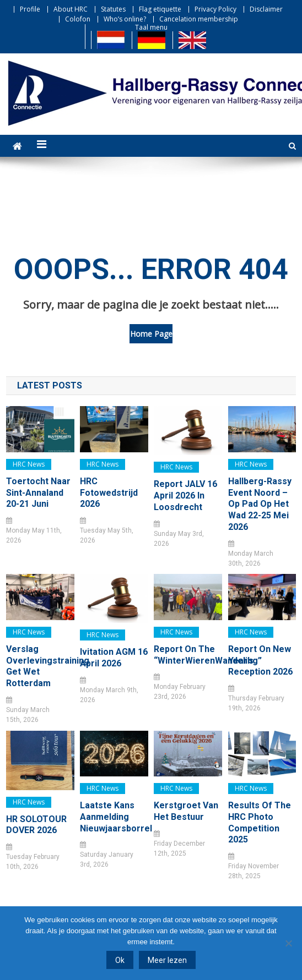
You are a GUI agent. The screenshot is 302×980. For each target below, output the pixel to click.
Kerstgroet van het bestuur (186, 811)
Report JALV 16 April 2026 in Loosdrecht (185, 496)
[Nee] (288, 943)
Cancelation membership (199, 19)
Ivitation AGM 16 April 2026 (114, 658)
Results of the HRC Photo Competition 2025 (260, 822)
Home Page (151, 334)
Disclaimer (266, 9)
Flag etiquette (160, 9)
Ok (120, 960)
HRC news (29, 464)
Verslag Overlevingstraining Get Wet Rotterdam (40, 666)
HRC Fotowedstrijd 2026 (109, 493)
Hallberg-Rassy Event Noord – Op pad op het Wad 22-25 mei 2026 (260, 504)
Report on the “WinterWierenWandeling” (188, 655)
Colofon (78, 19)
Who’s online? (125, 19)
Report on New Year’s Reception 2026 (260, 661)
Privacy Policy (215, 9)
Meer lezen (167, 960)
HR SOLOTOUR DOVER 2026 (36, 825)
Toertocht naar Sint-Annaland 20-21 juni (38, 493)
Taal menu (151, 27)
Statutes (113, 9)
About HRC (71, 9)
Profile (30, 9)
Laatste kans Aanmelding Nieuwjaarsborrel (114, 817)
